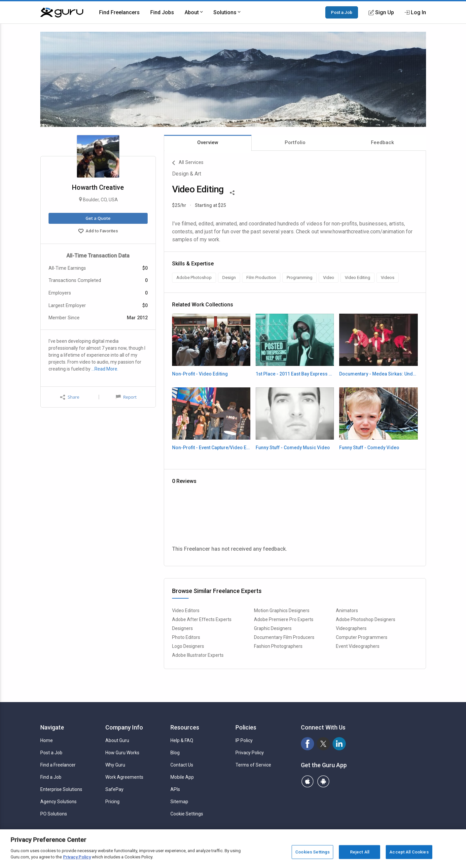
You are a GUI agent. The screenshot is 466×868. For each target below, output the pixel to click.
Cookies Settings (312, 852)
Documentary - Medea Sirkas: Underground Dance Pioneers (378, 374)
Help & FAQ (182, 740)
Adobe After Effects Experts (202, 619)
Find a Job (51, 777)
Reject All (360, 852)
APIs (175, 789)
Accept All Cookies (409, 852)
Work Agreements (124, 777)
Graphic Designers (273, 628)
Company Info (124, 727)
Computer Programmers (362, 637)
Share (70, 397)
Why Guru (115, 765)
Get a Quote (98, 218)
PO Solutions (54, 814)
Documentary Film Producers (284, 637)
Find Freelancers (119, 12)
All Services (188, 163)
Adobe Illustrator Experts (198, 655)
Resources (185, 727)
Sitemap (179, 802)
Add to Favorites (98, 232)
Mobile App (182, 777)
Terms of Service (253, 765)
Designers (182, 628)
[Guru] (62, 13)
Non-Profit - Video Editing (200, 374)
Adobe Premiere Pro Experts (284, 619)
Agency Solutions (58, 802)
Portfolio (295, 142)
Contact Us (182, 765)
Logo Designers (188, 646)
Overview (208, 142)
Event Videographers (358, 646)
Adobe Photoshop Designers (366, 619)
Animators (347, 611)
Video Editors (186, 611)
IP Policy (244, 740)
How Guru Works (122, 753)
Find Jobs (162, 12)
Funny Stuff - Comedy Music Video (293, 448)
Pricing (112, 802)
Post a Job (342, 12)
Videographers (351, 628)
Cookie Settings (187, 814)
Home (47, 740)
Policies (246, 727)
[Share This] (232, 192)
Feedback (382, 142)
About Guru (117, 740)
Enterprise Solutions (61, 789)
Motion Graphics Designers (282, 611)
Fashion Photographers (278, 646)
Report (126, 397)
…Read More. (105, 369)
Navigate (52, 727)
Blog (175, 753)
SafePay (114, 789)
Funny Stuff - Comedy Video (369, 448)
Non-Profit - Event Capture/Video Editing (211, 448)
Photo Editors (186, 637)
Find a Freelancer (58, 765)
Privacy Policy (250, 753)
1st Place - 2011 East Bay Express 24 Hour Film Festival (295, 374)
